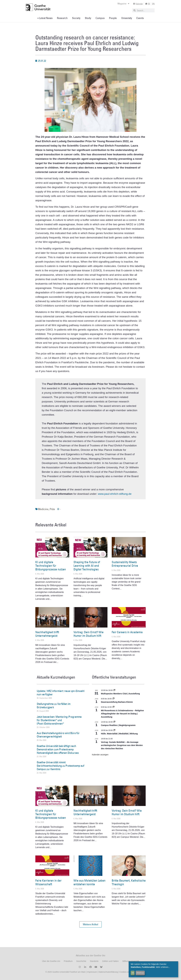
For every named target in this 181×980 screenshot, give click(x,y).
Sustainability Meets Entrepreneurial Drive (125, 564)
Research (62, 18)
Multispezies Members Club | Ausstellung (120, 694)
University (127, 18)
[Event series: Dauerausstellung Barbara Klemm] (113, 699)
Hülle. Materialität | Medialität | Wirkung (119, 734)
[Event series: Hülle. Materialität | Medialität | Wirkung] (114, 730)
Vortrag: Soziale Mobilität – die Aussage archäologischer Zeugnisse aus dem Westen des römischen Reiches (122, 745)
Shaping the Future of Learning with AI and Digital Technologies (87, 566)
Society (76, 18)
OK (133, 973)
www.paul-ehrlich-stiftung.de (115, 494)
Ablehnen (140, 973)
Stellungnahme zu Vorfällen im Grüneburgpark (54, 706)
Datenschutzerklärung (108, 972)
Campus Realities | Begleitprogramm (118, 725)
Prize (52, 509)
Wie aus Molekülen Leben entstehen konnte (90, 882)
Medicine (43, 509)
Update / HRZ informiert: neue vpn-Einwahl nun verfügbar (61, 693)
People (113, 18)
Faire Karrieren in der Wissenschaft (48, 882)
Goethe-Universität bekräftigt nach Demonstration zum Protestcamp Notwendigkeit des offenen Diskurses (58, 749)
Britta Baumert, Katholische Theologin (129, 882)
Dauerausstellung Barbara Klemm (117, 702)
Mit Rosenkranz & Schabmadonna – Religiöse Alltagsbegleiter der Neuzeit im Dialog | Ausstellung (122, 714)
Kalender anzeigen (100, 755)
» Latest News (45, 18)
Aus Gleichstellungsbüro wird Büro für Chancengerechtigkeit (58, 735)
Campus (100, 18)
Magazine (123, 4)
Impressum (92, 972)
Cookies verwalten (127, 972)
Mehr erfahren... (163, 967)
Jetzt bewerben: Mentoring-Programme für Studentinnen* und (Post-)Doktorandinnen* (59, 720)
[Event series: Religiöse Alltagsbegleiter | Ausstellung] (113, 707)
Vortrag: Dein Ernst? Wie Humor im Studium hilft (89, 634)
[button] (90, 924)
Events (140, 18)
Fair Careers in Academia (127, 632)
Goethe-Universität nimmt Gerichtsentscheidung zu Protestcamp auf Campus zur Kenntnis (61, 766)
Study (88, 18)
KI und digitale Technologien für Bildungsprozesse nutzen (51, 566)
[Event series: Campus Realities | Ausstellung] (114, 722)
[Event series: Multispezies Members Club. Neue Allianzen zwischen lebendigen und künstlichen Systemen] (114, 690)
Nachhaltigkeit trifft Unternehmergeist (47, 634)
